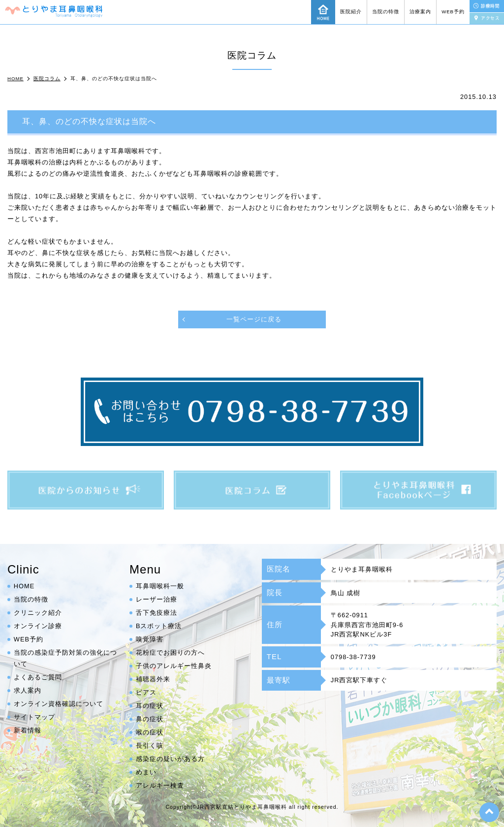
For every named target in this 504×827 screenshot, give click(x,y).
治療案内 (420, 12)
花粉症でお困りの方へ (170, 652)
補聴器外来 (153, 679)
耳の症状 (150, 706)
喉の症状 (150, 732)
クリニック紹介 (38, 613)
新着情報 (28, 730)
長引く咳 (150, 746)
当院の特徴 (386, 12)
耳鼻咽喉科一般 (160, 586)
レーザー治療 (157, 599)
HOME (24, 586)
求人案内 (28, 690)
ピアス (146, 692)
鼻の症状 (150, 719)
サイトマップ (34, 717)
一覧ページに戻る (254, 319)
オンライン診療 (38, 626)
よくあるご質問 (38, 677)
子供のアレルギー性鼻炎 (174, 666)
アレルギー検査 (160, 785)
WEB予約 (453, 12)
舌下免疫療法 (157, 613)
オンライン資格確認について (59, 704)
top (489, 812)
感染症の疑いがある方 (170, 759)
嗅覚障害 (150, 639)
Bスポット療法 (159, 626)
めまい (146, 772)
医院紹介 (351, 12)
